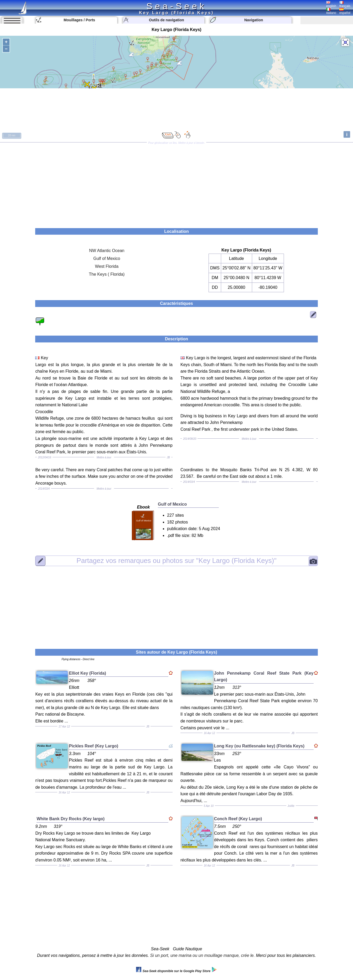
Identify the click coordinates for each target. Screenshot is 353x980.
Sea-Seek (176, 6)
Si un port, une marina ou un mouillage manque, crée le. (203, 955)
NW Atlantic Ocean (107, 251)
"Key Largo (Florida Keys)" (176, 561)
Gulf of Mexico (107, 258)
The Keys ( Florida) (107, 274)
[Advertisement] (176, 183)
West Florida (107, 266)
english (331, 4)
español (345, 11)
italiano (331, 11)
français (345, 4)
